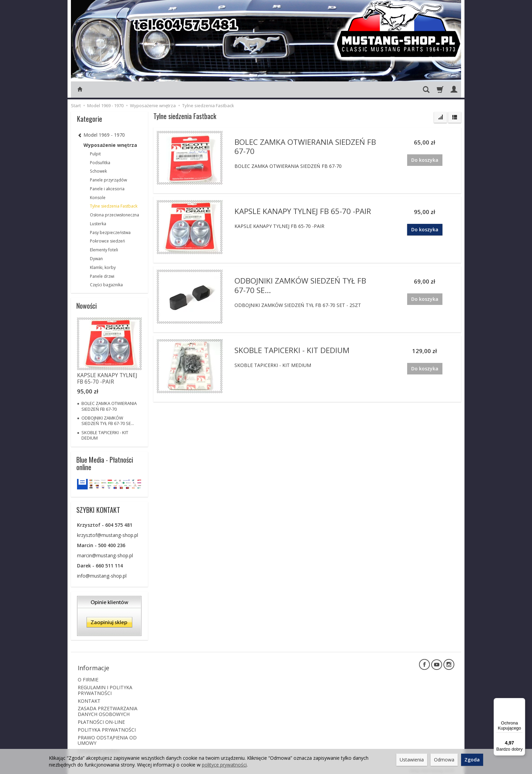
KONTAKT (89, 697)
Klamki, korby (103, 267)
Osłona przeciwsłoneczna (115, 215)
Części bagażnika (106, 285)
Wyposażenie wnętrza (110, 145)
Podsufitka (100, 163)
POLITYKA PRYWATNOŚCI (107, 726)
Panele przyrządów (108, 180)
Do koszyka (425, 229)
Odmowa (444, 760)
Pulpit (95, 154)
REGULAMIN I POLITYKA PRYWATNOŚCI (105, 687)
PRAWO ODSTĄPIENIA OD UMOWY (107, 737)
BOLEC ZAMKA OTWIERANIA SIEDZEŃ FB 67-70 (305, 146)
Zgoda (472, 760)
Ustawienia (412, 760)
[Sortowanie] (440, 117)
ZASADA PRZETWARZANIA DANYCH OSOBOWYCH (108, 708)
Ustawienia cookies (99, 747)
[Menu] (521, 702)
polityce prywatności (224, 765)
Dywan (96, 259)
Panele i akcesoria (107, 189)
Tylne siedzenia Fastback (114, 206)
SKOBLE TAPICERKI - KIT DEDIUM (292, 350)
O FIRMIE (88, 676)
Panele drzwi (102, 276)
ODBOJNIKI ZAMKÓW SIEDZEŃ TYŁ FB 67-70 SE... (300, 285)
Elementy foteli (104, 250)
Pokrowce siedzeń (107, 241)
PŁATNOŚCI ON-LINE (101, 719)
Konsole (98, 198)
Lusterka (98, 224)
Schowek (98, 171)
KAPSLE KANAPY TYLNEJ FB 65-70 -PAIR (303, 211)
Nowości (87, 306)
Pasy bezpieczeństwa (110, 233)
